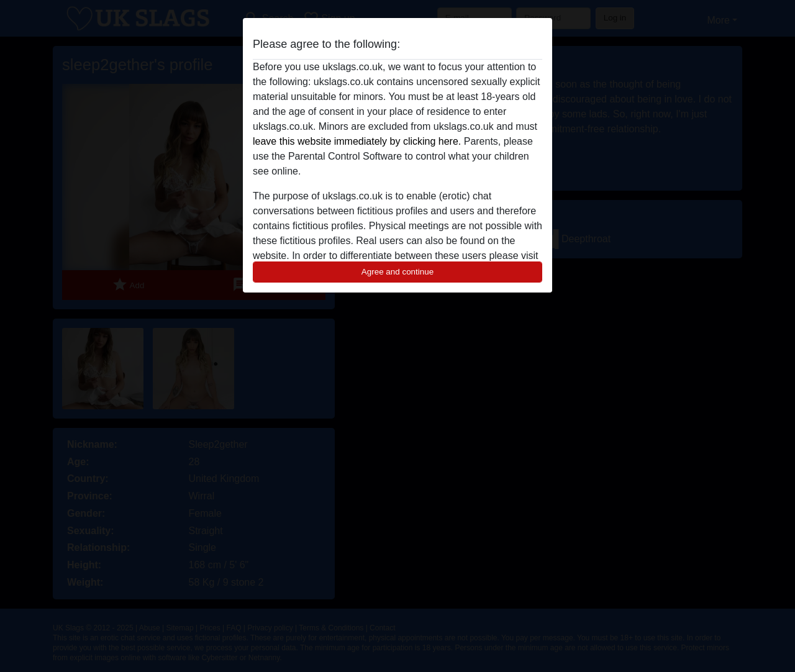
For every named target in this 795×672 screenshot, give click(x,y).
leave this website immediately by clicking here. (357, 141)
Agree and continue (397, 272)
